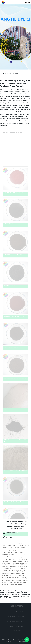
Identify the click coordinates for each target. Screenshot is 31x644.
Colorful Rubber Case (20, 596)
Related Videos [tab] (10, 533)
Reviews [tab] (8, 537)
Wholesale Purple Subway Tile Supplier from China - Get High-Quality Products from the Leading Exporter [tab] (15, 525)
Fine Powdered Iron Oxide (7, 591)
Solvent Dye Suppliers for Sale (13, 594)
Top (27, 639)
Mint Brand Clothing (9, 598)
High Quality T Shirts (17, 631)
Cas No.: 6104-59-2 (10, 593)
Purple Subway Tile (15, 74)
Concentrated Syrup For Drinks (17, 612)
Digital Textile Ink (9, 596)
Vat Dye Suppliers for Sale (17, 617)
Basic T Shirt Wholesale (17, 626)
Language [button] (27, 3)
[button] (18, 3)
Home (5, 74)
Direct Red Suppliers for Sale (17, 621)
